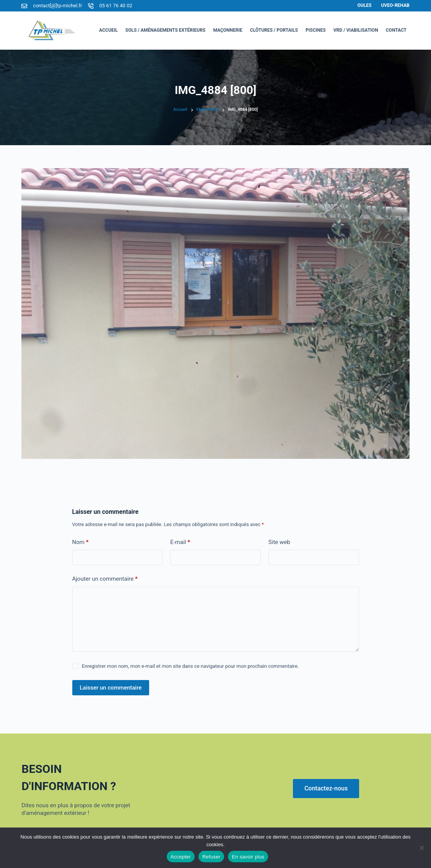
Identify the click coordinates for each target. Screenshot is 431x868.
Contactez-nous (326, 788)
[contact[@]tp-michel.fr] (24, 6)
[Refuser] (421, 848)
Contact (396, 30)
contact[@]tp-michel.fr (57, 6)
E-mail (180, 542)
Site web (279, 542)
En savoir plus (248, 857)
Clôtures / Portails (274, 30)
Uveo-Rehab (395, 5)
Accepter (181, 857)
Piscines (316, 30)
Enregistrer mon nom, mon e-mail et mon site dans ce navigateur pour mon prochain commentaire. (190, 666)
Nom (81, 542)
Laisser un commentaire (111, 688)
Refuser (211, 857)
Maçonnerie (228, 30)
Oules (365, 5)
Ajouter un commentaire (105, 579)
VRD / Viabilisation (356, 30)
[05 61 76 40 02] (91, 6)
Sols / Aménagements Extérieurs (166, 30)
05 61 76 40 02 (116, 6)
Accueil (108, 30)
